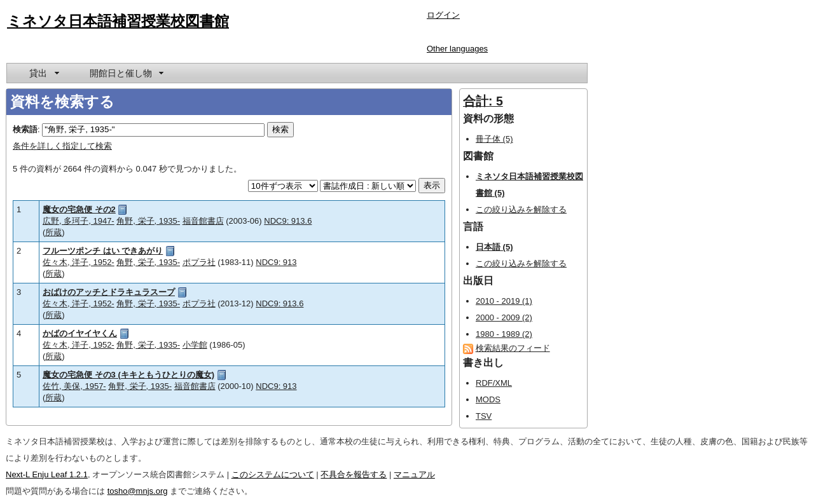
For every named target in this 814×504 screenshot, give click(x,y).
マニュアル (414, 474)
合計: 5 (483, 101)
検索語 (25, 129)
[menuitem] (43, 73)
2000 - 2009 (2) (504, 317)
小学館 (195, 345)
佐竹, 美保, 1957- (74, 386)
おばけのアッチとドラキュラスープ (109, 292)
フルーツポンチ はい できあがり (103, 251)
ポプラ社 (199, 262)
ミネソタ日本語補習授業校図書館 (118, 21)
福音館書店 (203, 221)
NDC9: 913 (276, 262)
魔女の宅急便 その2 (79, 209)
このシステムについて (273, 474)
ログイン (443, 15)
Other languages (457, 49)
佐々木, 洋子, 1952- (79, 262)
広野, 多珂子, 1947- (79, 221)
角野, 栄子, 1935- (148, 221)
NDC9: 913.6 (288, 221)
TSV (484, 416)
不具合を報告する (354, 474)
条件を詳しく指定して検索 (62, 146)
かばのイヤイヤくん (80, 333)
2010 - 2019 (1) (504, 301)
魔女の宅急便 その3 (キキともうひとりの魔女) (128, 375)
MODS (488, 399)
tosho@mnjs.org (138, 491)
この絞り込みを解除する (521, 209)
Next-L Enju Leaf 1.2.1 (47, 474)
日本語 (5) (494, 247)
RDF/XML (494, 383)
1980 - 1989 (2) (504, 334)
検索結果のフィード (513, 348)
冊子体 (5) (494, 139)
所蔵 (53, 232)
